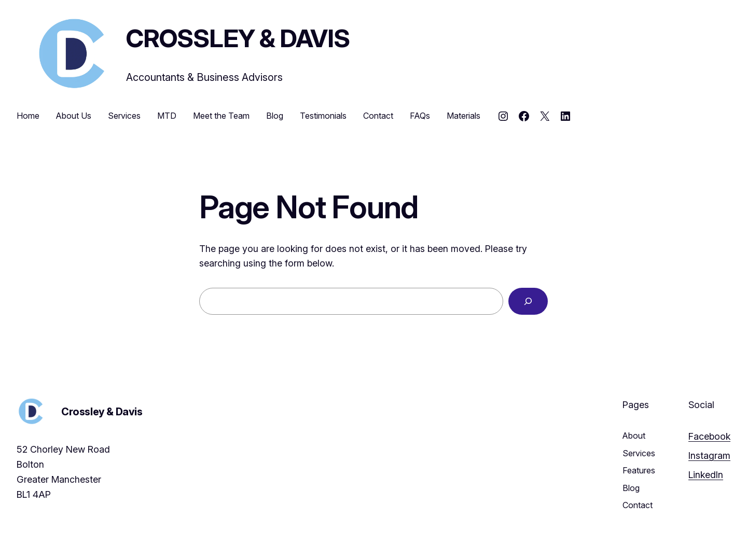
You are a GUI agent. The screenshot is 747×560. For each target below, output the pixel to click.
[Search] (528, 301)
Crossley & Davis (238, 38)
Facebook (709, 436)
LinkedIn (706, 475)
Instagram (709, 456)
